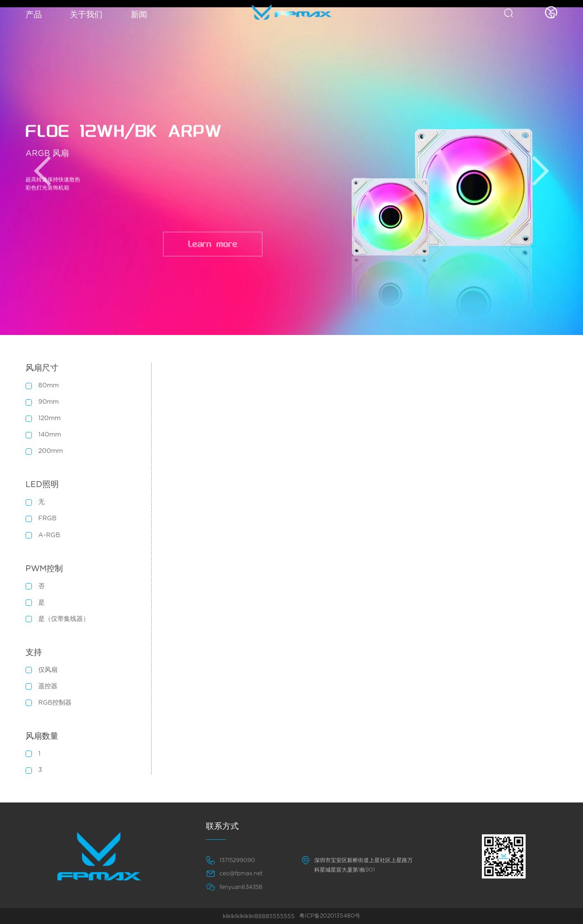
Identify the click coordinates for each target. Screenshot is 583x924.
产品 (34, 15)
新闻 (139, 15)
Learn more (213, 246)
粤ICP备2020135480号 (330, 916)
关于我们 (86, 15)
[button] (42, 171)
